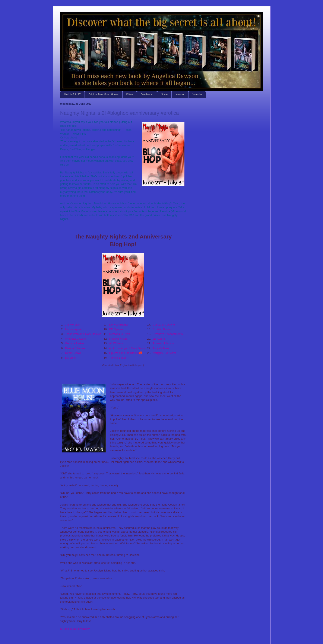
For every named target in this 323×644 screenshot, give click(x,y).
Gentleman (147, 94)
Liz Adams (159, 339)
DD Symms (116, 329)
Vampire (197, 94)
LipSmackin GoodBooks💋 (126, 353)
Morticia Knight (118, 339)
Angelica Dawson (76, 339)
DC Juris (70, 358)
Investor (180, 94)
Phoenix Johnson (163, 343)
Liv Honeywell (74, 329)
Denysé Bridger (119, 325)
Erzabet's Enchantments (168, 334)
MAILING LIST (72, 94)
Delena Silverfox (75, 348)
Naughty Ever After (164, 353)
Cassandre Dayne (164, 325)
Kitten (130, 94)
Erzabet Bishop (162, 329)
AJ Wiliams (116, 343)
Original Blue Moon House (104, 94)
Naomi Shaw (73, 353)
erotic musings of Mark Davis (127, 348)
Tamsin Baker (118, 358)
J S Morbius (72, 325)
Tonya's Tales (161, 348)
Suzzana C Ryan (120, 334)
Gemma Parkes (75, 343)
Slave (164, 94)
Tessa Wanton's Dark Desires (83, 334)
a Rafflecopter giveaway (75, 629)
